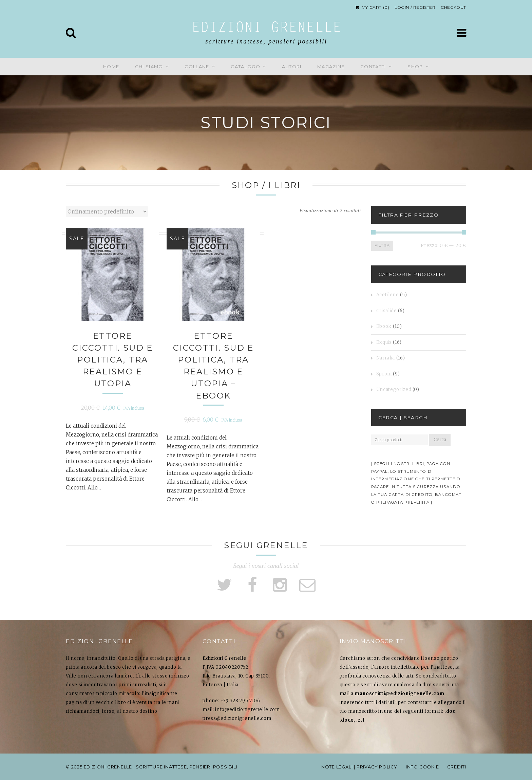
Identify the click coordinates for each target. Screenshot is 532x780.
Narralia (386, 358)
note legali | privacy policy (358, 767)
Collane (197, 67)
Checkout (453, 7)
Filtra (382, 246)
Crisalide (387, 311)
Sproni (384, 374)
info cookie (422, 767)
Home (111, 67)
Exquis (384, 342)
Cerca (440, 440)
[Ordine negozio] (107, 211)
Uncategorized (394, 389)
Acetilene (388, 295)
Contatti (373, 67)
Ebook (384, 326)
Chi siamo (149, 67)
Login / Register (415, 7)
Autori (292, 67)
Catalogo (245, 67)
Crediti (457, 767)
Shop (415, 67)
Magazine (331, 67)
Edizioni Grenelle (266, 29)
